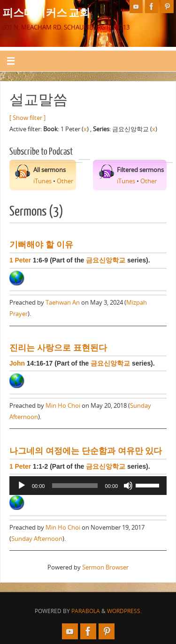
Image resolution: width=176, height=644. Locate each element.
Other (65, 181)
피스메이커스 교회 (46, 12)
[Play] (22, 486)
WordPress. (124, 611)
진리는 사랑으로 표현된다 (58, 348)
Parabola (86, 611)
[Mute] (128, 486)
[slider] (75, 486)
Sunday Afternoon (37, 539)
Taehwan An (63, 303)
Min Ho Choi (63, 406)
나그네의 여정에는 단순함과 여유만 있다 (86, 451)
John (17, 363)
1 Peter (20, 260)
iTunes (42, 181)
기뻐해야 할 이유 (41, 245)
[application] (88, 486)
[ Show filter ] (27, 118)
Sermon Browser (105, 567)
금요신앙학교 (106, 260)
